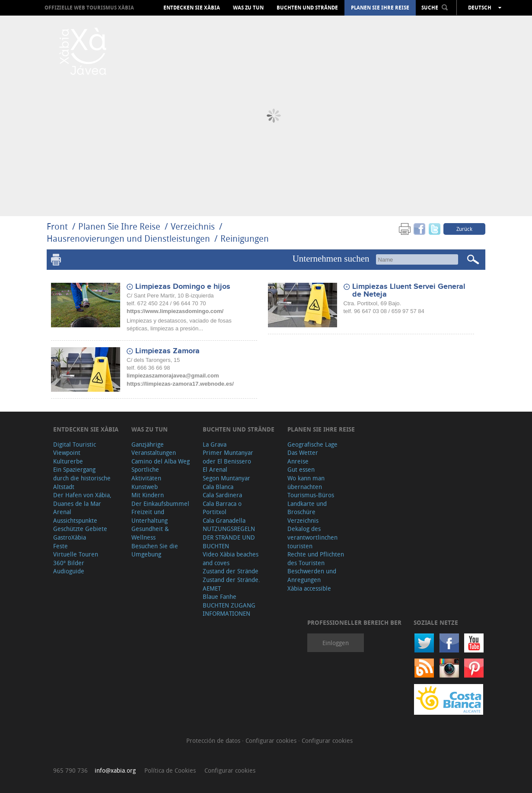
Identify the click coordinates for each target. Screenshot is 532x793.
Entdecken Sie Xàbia (192, 8)
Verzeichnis (194, 226)
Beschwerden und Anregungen (312, 575)
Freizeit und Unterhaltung (150, 516)
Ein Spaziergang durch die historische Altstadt (82, 478)
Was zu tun (248, 8)
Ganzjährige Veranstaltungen (154, 449)
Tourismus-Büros (311, 495)
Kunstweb (145, 487)
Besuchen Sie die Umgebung (155, 550)
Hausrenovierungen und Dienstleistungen (128, 238)
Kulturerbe (68, 461)
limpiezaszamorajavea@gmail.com (173, 376)
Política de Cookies (170, 770)
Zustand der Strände (231, 571)
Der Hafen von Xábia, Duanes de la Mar (82, 499)
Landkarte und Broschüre (307, 508)
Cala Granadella (224, 520)
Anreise (298, 461)
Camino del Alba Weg (161, 461)
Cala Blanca (218, 487)
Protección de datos (214, 740)
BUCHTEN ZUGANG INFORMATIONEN (229, 609)
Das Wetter (303, 452)
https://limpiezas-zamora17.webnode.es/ (180, 384)
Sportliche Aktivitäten (146, 474)
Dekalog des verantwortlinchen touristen (312, 537)
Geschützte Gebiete (80, 529)
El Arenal (215, 469)
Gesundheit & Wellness (150, 533)
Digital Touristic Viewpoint (75, 449)
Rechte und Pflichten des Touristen (316, 558)
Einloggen (336, 643)
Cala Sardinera (222, 495)
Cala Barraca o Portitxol (222, 508)
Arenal (62, 512)
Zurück (464, 229)
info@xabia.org (115, 770)
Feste (61, 546)
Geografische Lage (312, 444)
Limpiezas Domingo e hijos (183, 287)
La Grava (215, 444)
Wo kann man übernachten (306, 482)
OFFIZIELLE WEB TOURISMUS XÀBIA (89, 8)
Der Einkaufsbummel (160, 504)
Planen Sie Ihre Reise (380, 8)
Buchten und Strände (307, 8)
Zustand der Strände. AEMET (231, 584)
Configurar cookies (272, 740)
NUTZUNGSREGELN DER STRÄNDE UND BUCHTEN (229, 537)
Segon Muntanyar (226, 478)
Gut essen (301, 469)
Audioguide (69, 571)
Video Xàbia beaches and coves (231, 558)
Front (57, 226)
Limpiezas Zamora (167, 351)
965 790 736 (70, 770)
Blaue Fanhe (220, 596)
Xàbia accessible (309, 588)
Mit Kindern (148, 495)
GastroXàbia (70, 537)
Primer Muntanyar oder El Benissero (228, 457)
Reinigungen (245, 238)
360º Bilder (69, 563)
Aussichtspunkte (75, 520)
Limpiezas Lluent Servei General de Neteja (409, 291)
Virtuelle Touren (76, 554)
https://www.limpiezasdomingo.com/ (175, 311)
